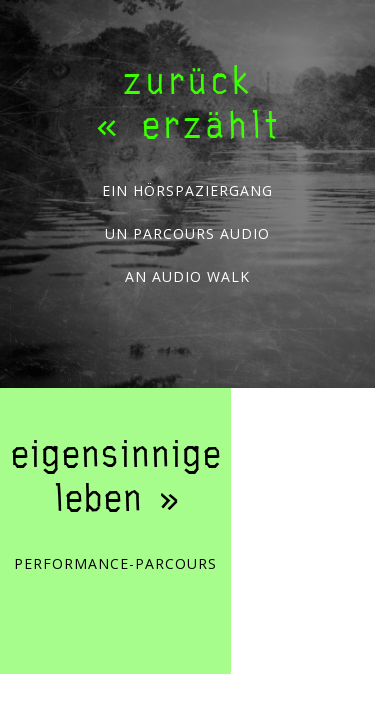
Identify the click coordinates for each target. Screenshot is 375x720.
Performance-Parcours (115, 564)
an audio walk (187, 277)
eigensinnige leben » (115, 475)
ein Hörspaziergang (187, 191)
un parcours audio (187, 234)
